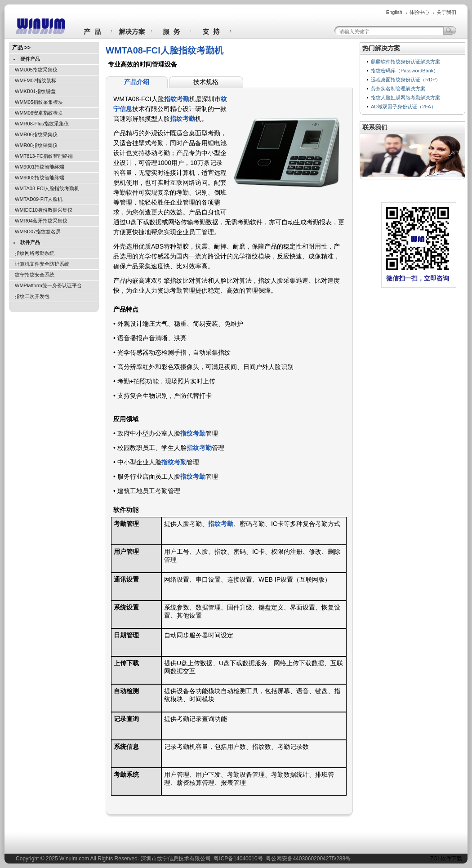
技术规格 (206, 82)
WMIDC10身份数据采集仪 (44, 210)
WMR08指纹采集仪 (36, 145)
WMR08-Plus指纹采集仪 (42, 124)
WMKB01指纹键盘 (35, 91)
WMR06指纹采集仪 (36, 134)
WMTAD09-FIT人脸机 (39, 199)
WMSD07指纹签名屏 (38, 231)
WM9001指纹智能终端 (40, 167)
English (394, 12)
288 (341, 859)
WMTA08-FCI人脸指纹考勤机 (47, 188)
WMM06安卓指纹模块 (39, 113)
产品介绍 (137, 82)
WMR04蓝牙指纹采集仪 (41, 221)
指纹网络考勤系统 (35, 253)
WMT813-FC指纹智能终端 (44, 156)
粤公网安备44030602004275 (300, 859)
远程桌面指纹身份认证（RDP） (406, 80)
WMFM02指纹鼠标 (36, 80)
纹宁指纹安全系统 (35, 275)
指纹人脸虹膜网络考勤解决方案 (405, 98)
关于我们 (446, 12)
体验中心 (419, 12)
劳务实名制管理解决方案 (398, 89)
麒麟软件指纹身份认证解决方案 (405, 62)
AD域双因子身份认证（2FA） (403, 107)
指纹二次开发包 (32, 296)
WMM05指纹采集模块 (39, 102)
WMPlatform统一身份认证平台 (48, 285)
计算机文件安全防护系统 (42, 264)
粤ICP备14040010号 (238, 859)
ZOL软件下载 (446, 859)
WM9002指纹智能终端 (40, 178)
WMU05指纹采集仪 (36, 70)
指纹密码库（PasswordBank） (405, 71)
